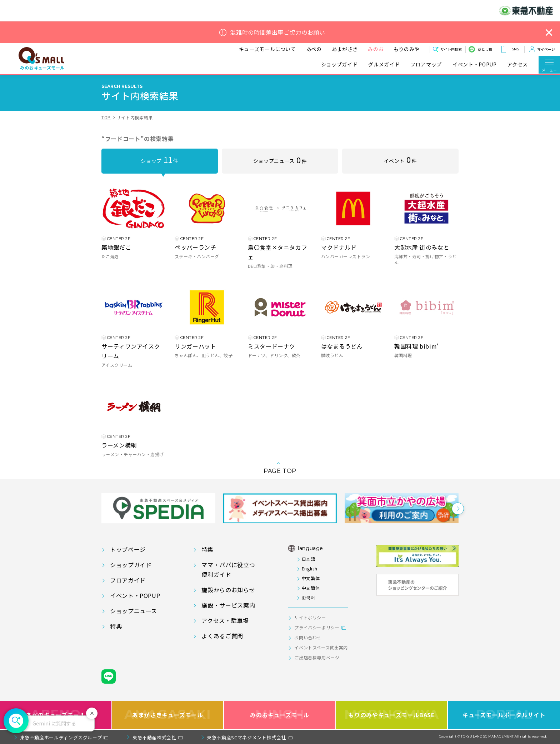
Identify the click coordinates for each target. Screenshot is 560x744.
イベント (401, 159)
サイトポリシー (310, 617)
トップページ (128, 549)
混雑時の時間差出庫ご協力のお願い (277, 32)
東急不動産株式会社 (154, 737)
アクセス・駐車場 (225, 620)
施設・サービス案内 (228, 605)
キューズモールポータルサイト (504, 715)
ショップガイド (339, 64)
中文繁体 (311, 578)
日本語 (309, 559)
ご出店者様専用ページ (317, 657)
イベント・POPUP (474, 64)
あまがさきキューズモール (168, 715)
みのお (376, 49)
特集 (207, 549)
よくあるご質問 (222, 636)
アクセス (517, 64)
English (309, 568)
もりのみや (407, 49)
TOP (106, 117)
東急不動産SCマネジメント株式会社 (246, 737)
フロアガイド (128, 580)
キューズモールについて (267, 49)
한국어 (309, 597)
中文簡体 (311, 588)
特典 (116, 626)
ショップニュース (280, 160)
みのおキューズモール (279, 715)
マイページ (546, 49)
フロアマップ (426, 64)
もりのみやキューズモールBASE (392, 715)
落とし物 (485, 49)
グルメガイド (384, 64)
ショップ (159, 159)
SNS (515, 49)
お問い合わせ (308, 637)
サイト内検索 (451, 49)
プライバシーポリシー (317, 627)
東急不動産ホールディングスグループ (61, 737)
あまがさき (345, 49)
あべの (314, 49)
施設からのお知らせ (228, 590)
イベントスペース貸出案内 (321, 647)
